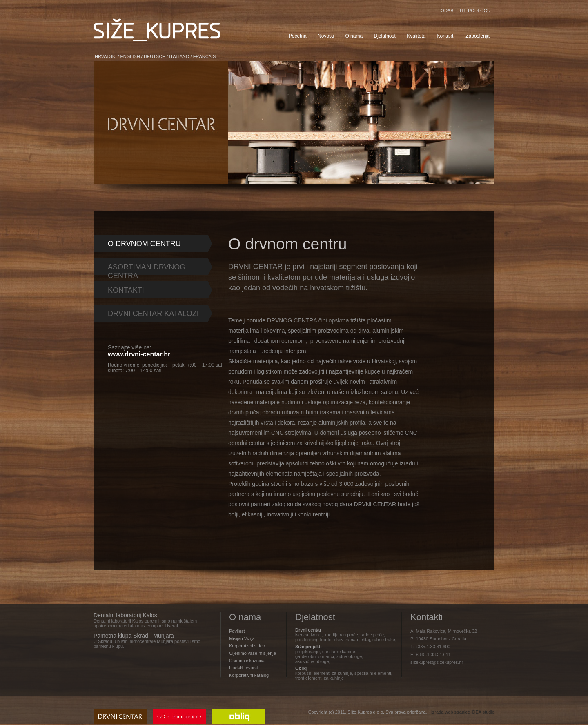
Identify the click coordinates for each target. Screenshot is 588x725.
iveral (316, 635)
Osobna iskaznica (247, 661)
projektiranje (307, 652)
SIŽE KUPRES (157, 30)
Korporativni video (247, 646)
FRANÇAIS (205, 56)
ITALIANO (179, 56)
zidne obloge (349, 656)
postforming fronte (313, 640)
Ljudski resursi (243, 668)
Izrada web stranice (451, 712)
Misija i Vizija (242, 638)
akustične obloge (312, 661)
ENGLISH (130, 56)
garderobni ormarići (315, 656)
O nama (245, 617)
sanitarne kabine (339, 652)
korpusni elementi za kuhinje (324, 673)
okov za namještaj (352, 640)
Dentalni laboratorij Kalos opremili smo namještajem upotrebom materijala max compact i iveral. (145, 623)
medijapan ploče (341, 635)
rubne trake (384, 640)
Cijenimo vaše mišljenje (253, 653)
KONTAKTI (126, 290)
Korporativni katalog (249, 675)
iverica (302, 635)
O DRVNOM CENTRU (144, 244)
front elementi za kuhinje (320, 678)
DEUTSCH (155, 56)
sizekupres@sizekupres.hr (437, 662)
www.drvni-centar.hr (139, 354)
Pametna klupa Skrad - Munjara (134, 636)
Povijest (237, 631)
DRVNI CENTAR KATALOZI (153, 314)
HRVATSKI (106, 56)
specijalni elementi (373, 673)
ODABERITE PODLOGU (465, 11)
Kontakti (427, 617)
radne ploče (372, 635)
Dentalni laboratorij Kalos (125, 615)
